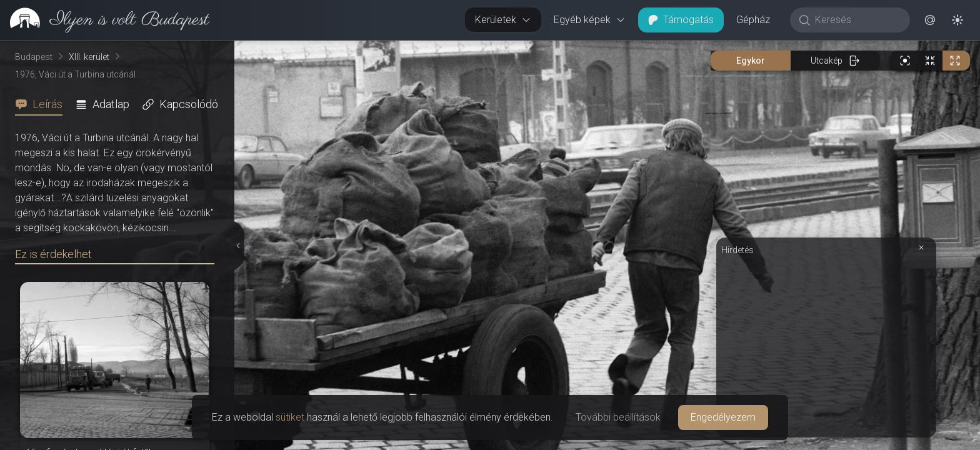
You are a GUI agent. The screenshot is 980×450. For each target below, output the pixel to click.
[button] (930, 20)
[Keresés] (857, 20)
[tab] (42, 104)
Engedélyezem (723, 417)
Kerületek (503, 20)
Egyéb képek (590, 20)
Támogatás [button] (681, 20)
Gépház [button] (753, 20)
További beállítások (618, 417)
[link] (105, 20)
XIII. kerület (89, 57)
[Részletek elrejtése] (239, 246)
